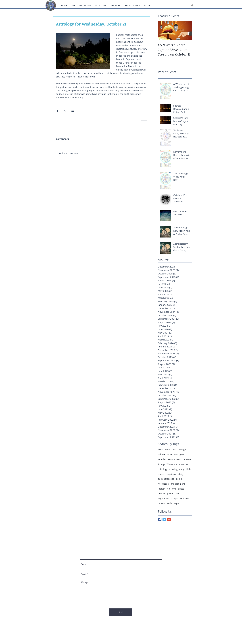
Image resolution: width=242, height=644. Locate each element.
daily (181, 474)
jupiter (161, 489)
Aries (161, 450)
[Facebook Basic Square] (160, 519)
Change (182, 450)
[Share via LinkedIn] (73, 111)
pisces (181, 489)
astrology (163, 469)
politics (162, 493)
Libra (170, 454)
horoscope (163, 484)
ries (177, 493)
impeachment (178, 484)
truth (169, 503)
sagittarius (163, 498)
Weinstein (172, 464)
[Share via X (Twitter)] (65, 111)
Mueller (162, 459)
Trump (161, 464)
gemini (180, 479)
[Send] (121, 612)
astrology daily (177, 469)
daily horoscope (166, 479)
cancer (161, 474)
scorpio (174, 498)
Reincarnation (175, 459)
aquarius (183, 464)
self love (184, 498)
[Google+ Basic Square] (169, 519)
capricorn (172, 474)
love (174, 489)
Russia (188, 459)
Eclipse (162, 454)
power (170, 493)
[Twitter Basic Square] (164, 519)
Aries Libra (171, 450)
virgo (176, 503)
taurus (161, 503)
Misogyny (179, 454)
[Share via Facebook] (57, 111)
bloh (188, 469)
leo (168, 489)
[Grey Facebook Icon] (192, 5)
